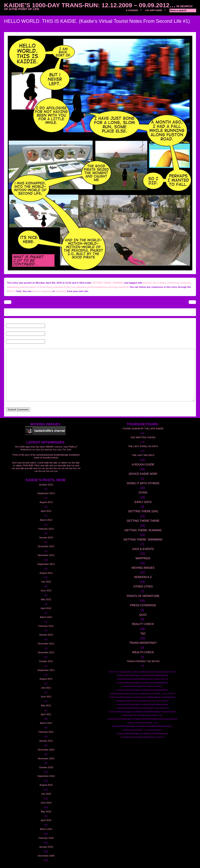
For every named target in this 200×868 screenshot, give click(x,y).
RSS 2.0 (11, 291)
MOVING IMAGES (143, 568)
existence (185, 283)
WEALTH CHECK (143, 652)
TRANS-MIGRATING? (143, 643)
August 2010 (46, 785)
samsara (81, 287)
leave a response (42, 291)
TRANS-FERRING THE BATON (143, 661)
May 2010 (46, 812)
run (73, 287)
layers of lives (37, 287)
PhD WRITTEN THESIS (143, 437)
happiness (13, 287)
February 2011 (46, 732)
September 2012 (46, 564)
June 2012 (46, 590)
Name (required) (55, 326)
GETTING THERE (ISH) (143, 511)
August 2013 (46, 502)
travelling (123, 287)
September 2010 (46, 776)
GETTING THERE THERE (143, 521)
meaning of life (61, 287)
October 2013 (46, 485)
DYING (143, 492)
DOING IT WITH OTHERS (143, 483)
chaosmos (173, 283)
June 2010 (46, 803)
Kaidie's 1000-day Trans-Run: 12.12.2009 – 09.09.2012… (90, 5)
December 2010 (46, 750)
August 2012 (46, 573)
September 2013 (46, 493)
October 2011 (46, 661)
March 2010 (46, 829)
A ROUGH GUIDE (143, 464)
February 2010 (46, 838)
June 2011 (46, 697)
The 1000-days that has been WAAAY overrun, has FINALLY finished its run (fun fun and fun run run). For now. (46, 448)
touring (112, 287)
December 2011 (46, 644)
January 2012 (46, 635)
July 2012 (46, 582)
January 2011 (46, 741)
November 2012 (46, 555)
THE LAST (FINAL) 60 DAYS (143, 446)
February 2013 (46, 529)
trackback (61, 291)
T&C (143, 633)
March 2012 (46, 617)
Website (50, 342)
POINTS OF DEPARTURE (143, 596)
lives (49, 287)
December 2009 (46, 856)
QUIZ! (143, 615)
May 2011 (46, 705)
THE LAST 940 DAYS (143, 455)
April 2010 (46, 820)
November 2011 (46, 652)
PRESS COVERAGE (143, 605)
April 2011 (46, 714)
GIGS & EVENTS (143, 549)
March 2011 (46, 723)
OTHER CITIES (143, 586)
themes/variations (97, 287)
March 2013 (46, 520)
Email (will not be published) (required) (68, 334)
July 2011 (46, 688)
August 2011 (46, 679)
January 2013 (46, 537)
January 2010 (46, 847)
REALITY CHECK (143, 624)
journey (24, 287)
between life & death (154, 283)
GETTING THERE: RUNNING (108, 283)
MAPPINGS (143, 558)
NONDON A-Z (143, 577)
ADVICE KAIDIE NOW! (143, 474)
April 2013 (46, 511)
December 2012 (46, 546)
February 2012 (46, 626)
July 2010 (46, 794)
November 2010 (46, 758)
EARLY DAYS (143, 502)
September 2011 (46, 670)
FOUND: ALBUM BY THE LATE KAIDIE (143, 429)
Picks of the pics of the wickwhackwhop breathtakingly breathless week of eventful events (46, 456)
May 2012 (46, 599)
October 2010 (46, 767)
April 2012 (46, 608)
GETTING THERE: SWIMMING (143, 539)
